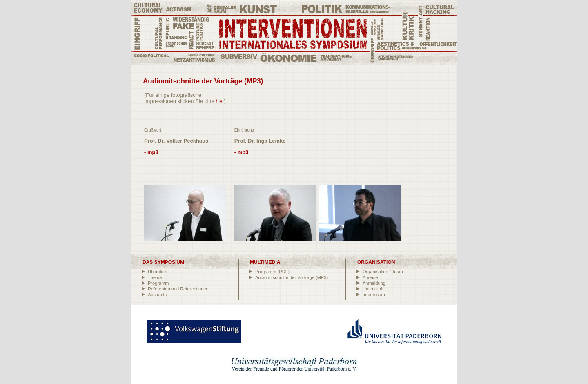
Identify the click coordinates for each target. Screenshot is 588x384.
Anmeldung (374, 283)
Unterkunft (373, 289)
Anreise (370, 277)
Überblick (157, 272)
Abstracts (157, 295)
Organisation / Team (383, 272)
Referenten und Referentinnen (178, 289)
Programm (158, 283)
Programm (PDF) (272, 272)
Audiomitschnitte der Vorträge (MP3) (292, 277)
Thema (155, 277)
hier (220, 101)
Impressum (374, 295)
